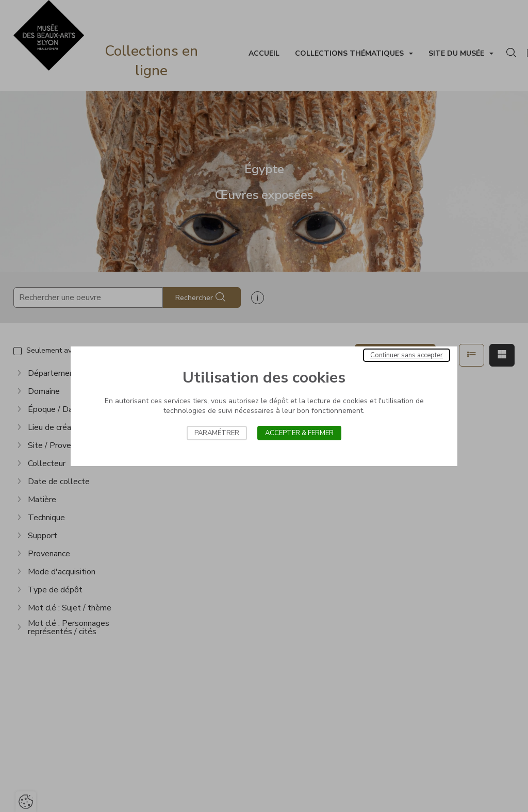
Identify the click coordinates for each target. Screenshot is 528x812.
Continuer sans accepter (407, 355)
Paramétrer (217, 433)
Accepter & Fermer (299, 433)
